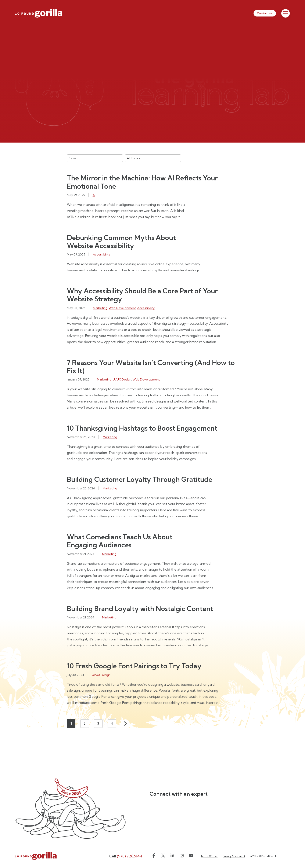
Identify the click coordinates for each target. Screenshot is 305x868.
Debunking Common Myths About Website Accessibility (121, 242)
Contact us (265, 13)
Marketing (100, 308)
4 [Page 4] (112, 723)
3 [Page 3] (98, 723)
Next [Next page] (125, 724)
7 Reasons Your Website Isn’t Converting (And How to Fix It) (151, 367)
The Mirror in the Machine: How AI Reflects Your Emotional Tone (142, 182)
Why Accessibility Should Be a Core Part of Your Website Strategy (142, 295)
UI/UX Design (122, 379)
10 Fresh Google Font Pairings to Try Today (134, 666)
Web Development (122, 308)
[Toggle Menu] (286, 13)
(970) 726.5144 (126, 856)
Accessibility (101, 254)
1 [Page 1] (71, 723)
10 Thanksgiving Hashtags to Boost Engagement (142, 428)
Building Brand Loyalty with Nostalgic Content (140, 608)
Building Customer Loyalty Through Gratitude (140, 479)
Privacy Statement (234, 856)
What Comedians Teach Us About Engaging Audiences (120, 541)
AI (94, 195)
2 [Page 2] (85, 723)
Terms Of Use (209, 856)
